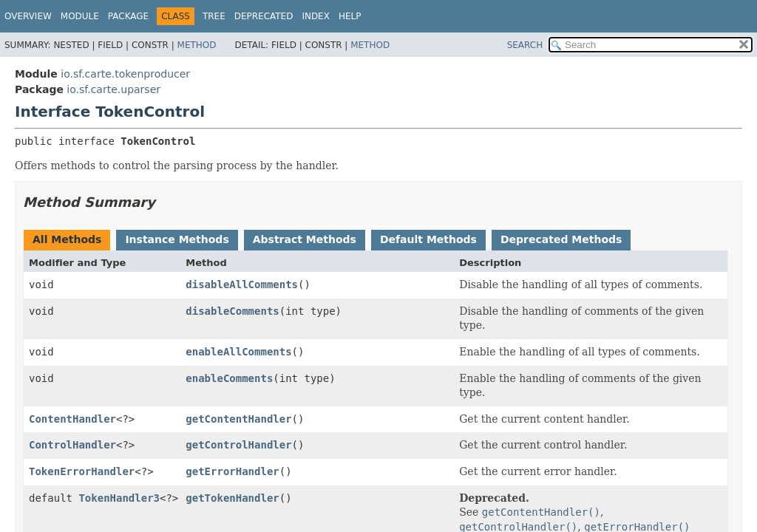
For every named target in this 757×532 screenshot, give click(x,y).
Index (316, 16)
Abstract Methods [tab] (305, 239)
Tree (214, 16)
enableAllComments (238, 352)
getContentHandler (238, 419)
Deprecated (264, 16)
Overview (28, 16)
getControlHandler (238, 445)
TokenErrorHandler (82, 471)
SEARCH (525, 45)
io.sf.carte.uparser (113, 89)
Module (80, 16)
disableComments (232, 311)
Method (197, 45)
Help (350, 16)
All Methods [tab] (67, 239)
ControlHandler (72, 445)
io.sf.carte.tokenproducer (125, 74)
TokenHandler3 (119, 498)
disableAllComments (242, 284)
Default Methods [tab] (428, 239)
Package (128, 16)
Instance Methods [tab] (177, 239)
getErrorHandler (232, 471)
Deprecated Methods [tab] (561, 239)
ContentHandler (72, 419)
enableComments (229, 378)
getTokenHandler (232, 498)
